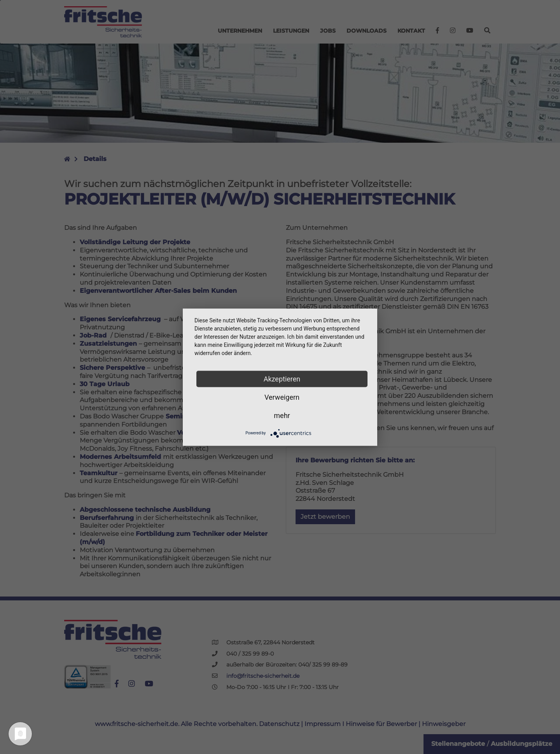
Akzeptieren (282, 379)
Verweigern (282, 397)
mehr (282, 415)
